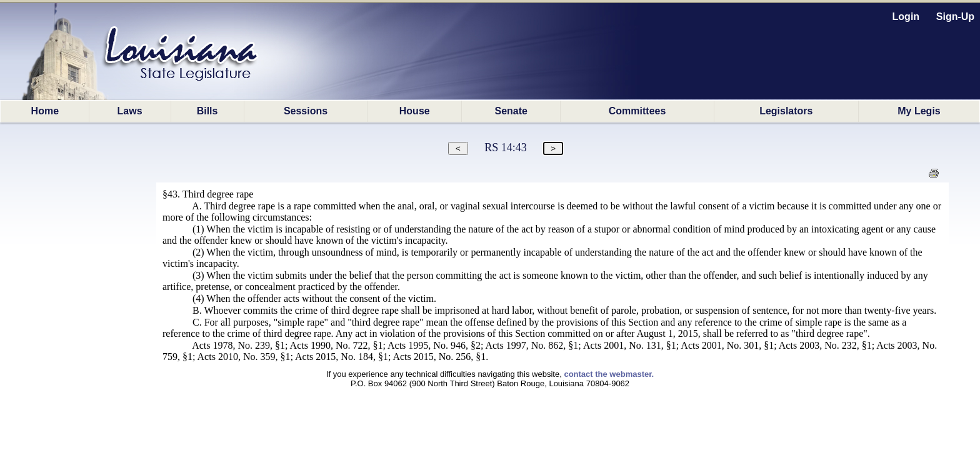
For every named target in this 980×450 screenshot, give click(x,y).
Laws (130, 111)
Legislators (786, 111)
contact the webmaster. (609, 374)
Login (906, 17)
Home (45, 111)
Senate (511, 111)
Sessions (306, 111)
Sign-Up (955, 17)
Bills (207, 111)
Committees (637, 111)
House (415, 111)
